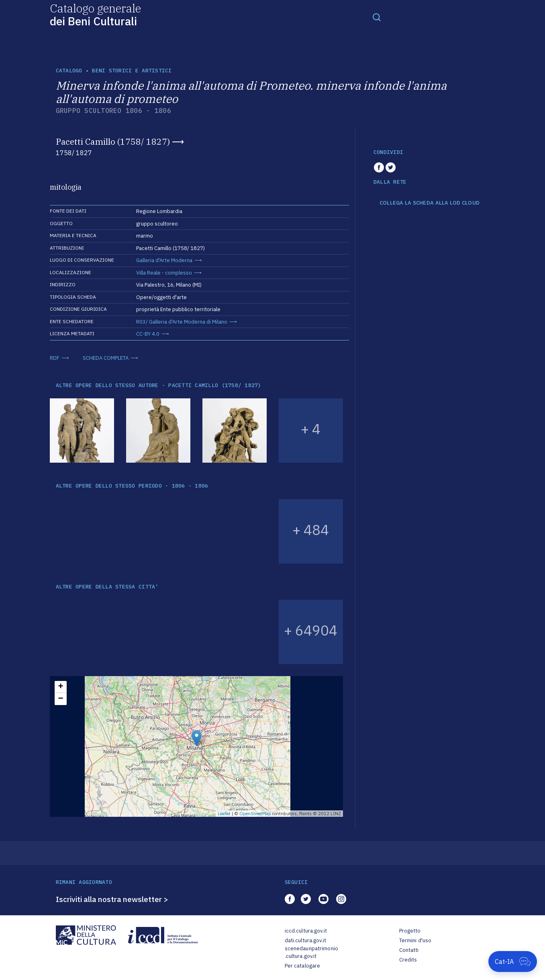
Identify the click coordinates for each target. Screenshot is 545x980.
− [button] (60, 699)
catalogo (69, 71)
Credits (408, 960)
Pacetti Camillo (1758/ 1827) (113, 141)
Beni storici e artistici (132, 71)
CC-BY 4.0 (148, 334)
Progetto (410, 931)
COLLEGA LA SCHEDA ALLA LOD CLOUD (430, 203)
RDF (55, 358)
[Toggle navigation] (377, 17)
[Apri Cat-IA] (513, 962)
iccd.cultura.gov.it (306, 931)
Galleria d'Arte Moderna (164, 260)
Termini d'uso (415, 940)
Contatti (409, 950)
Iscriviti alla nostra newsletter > (112, 899)
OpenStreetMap (255, 814)
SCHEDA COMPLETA (106, 358)
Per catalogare (303, 966)
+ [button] (60, 687)
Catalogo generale (95, 14)
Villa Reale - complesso (164, 273)
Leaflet (224, 814)
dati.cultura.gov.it (305, 940)
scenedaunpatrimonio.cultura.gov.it (311, 952)
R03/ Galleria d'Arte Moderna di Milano (182, 322)
